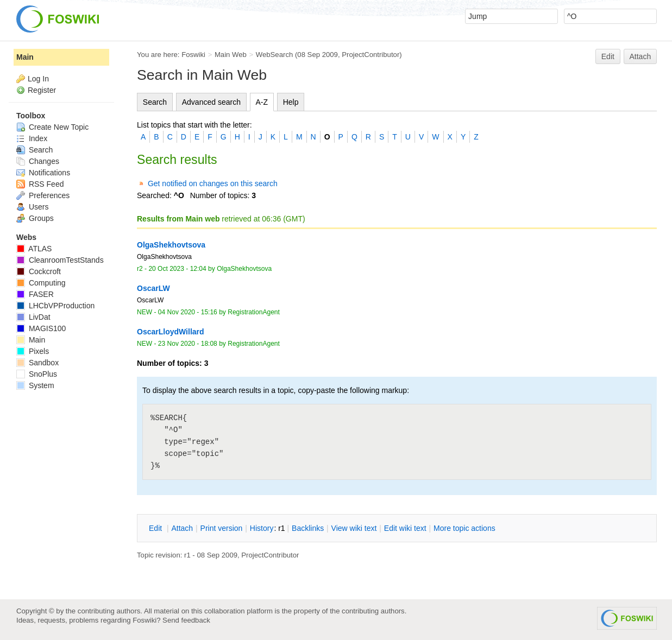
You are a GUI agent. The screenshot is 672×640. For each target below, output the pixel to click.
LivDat (33, 317)
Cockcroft (39, 271)
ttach (182, 528)
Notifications (43, 173)
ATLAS (34, 249)
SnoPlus (37, 374)
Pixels (33, 351)
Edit (608, 56)
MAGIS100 (41, 328)
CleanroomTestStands (60, 260)
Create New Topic (52, 127)
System (35, 385)
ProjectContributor (370, 55)
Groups (35, 218)
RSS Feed (40, 184)
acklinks (308, 528)
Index (32, 138)
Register (42, 90)
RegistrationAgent (254, 312)
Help (291, 102)
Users (32, 207)
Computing (41, 283)
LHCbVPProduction (55, 306)
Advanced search (211, 102)
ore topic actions (464, 528)
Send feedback (186, 620)
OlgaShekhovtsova (244, 269)
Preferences (43, 195)
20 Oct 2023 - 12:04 (177, 269)
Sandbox (37, 363)
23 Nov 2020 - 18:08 (188, 344)
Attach (640, 56)
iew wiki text (354, 528)
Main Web (231, 55)
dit (156, 528)
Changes (38, 161)
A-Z (262, 102)
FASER (35, 294)
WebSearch (275, 55)
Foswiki (193, 55)
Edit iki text (405, 528)
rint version (222, 528)
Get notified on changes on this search (213, 183)
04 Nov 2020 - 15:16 (188, 312)
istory (262, 528)
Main (25, 57)
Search (155, 102)
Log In (38, 79)
